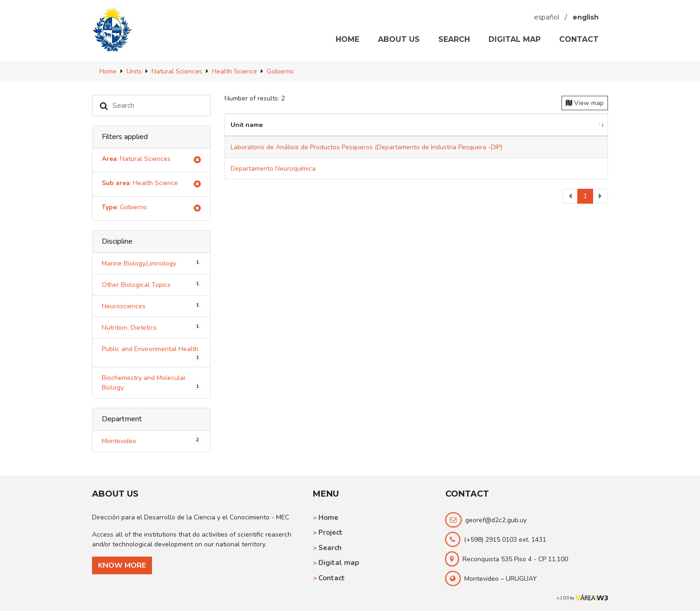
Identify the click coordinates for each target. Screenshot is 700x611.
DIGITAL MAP (515, 39)
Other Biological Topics (151, 285)
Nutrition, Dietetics (151, 327)
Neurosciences (151, 306)
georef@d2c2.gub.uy (496, 520)
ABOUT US (399, 39)
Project (330, 532)
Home (328, 518)
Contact (332, 578)
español (547, 17)
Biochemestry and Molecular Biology (151, 383)
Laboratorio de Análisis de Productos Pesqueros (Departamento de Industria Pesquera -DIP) (367, 147)
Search (330, 548)
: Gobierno (151, 209)
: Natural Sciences (151, 160)
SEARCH (454, 39)
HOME (347, 39)
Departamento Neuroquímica (273, 169)
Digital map (339, 563)
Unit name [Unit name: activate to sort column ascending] (247, 125)
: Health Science (151, 184)
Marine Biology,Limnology (151, 263)
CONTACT (579, 39)
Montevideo (151, 441)
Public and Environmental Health (151, 353)
